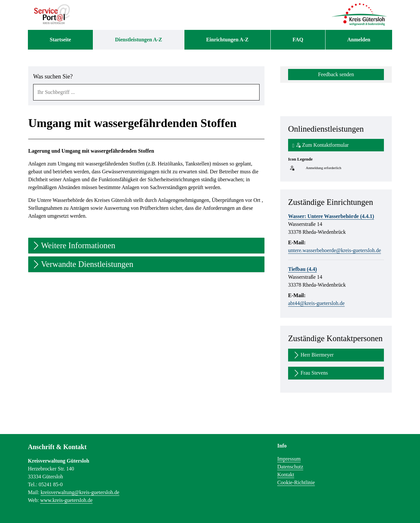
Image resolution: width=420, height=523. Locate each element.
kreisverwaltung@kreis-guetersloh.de (80, 492)
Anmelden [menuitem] (359, 40)
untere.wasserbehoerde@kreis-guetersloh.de (335, 250)
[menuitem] (60, 40)
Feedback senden (336, 74)
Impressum (289, 459)
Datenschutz (290, 467)
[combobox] (146, 92)
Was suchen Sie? (53, 76)
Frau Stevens (310, 373)
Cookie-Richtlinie (296, 482)
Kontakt (286, 475)
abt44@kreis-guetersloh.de (316, 303)
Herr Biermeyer (313, 355)
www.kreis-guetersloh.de (66, 500)
